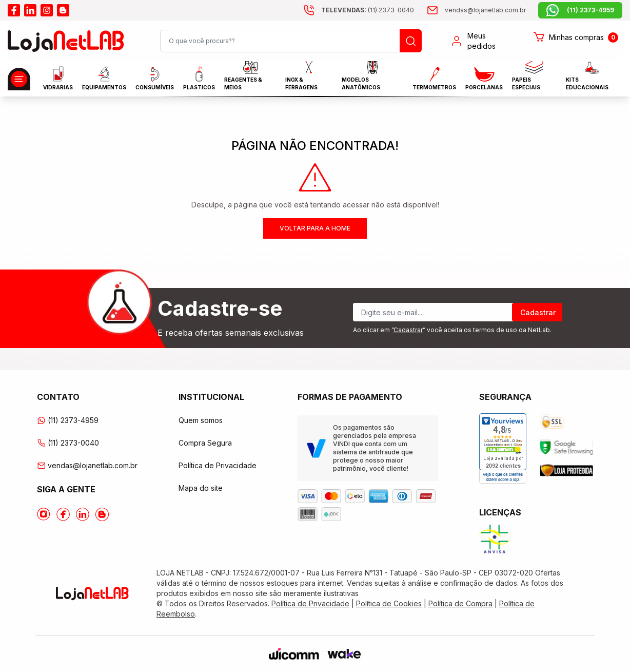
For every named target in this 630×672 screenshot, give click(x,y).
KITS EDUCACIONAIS (587, 78)
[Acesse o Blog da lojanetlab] (102, 514)
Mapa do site (201, 488)
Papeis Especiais (528, 78)
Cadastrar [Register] (538, 312)
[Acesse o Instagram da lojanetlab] (44, 514)
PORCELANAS (484, 79)
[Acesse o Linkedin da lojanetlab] (83, 514)
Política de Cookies (389, 603)
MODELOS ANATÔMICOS (361, 78)
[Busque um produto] (411, 41)
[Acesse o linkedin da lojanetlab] (30, 10)
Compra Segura (205, 443)
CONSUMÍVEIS (155, 79)
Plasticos (199, 78)
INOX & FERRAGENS (301, 78)
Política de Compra (460, 603)
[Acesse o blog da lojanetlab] (63, 10)
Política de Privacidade (218, 465)
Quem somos (201, 420)
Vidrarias (58, 78)
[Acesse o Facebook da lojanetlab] (63, 514)
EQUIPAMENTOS (104, 78)
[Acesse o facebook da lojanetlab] (14, 10)
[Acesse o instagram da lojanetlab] (47, 10)
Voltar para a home (315, 228)
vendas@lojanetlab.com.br (87, 465)
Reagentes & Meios (243, 78)
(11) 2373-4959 (68, 420)
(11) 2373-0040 (68, 443)
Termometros (434, 79)
